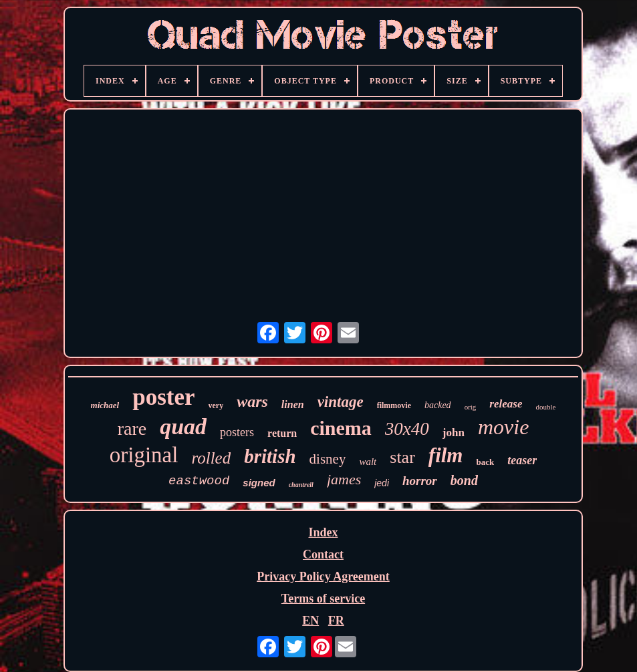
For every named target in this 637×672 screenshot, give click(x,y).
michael (105, 405)
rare (132, 429)
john (454, 433)
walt (368, 462)
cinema (341, 428)
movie (503, 427)
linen (293, 404)
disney (328, 459)
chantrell (301, 485)
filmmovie (394, 405)
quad (183, 427)
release (506, 404)
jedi (382, 483)
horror (420, 481)
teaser (522, 460)
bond (464, 480)
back (485, 462)
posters (237, 432)
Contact (323, 554)
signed (259, 483)
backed (438, 405)
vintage (341, 402)
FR (336, 621)
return (282, 433)
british (270, 456)
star (402, 457)
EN (310, 621)
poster (163, 397)
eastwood (199, 481)
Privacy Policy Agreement (323, 576)
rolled (211, 458)
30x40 (407, 429)
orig (471, 407)
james (344, 479)
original (144, 455)
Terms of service (323, 599)
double (545, 407)
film (446, 455)
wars (252, 401)
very (216, 405)
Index (323, 532)
